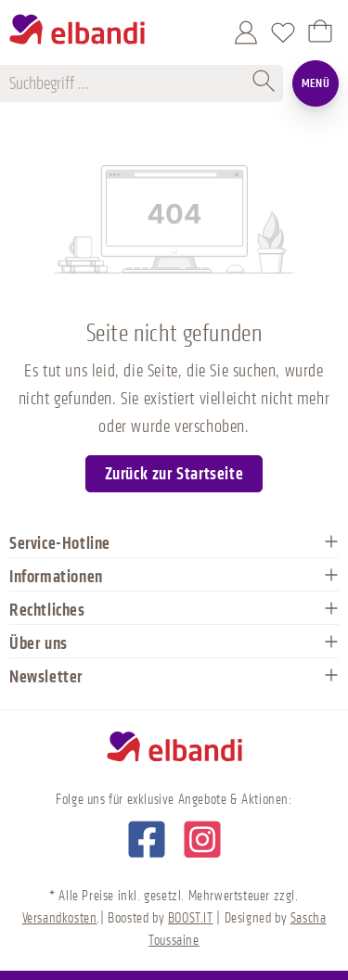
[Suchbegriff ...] (128, 83)
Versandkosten (60, 918)
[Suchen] (264, 83)
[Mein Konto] (246, 32)
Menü (316, 83)
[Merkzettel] (283, 32)
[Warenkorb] (320, 32)
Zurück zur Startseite (174, 474)
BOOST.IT (191, 918)
